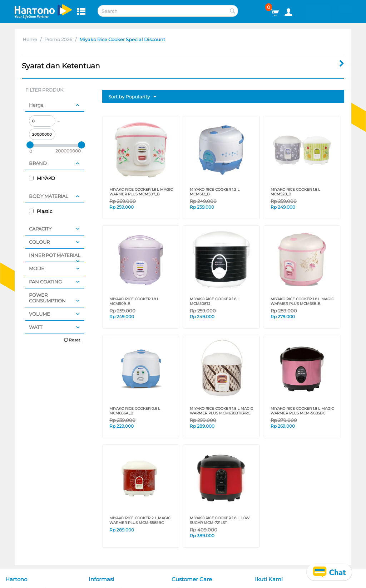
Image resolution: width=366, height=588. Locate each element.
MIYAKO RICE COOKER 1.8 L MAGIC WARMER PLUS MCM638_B (302, 301)
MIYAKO (42, 178)
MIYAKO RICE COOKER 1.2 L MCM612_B (215, 192)
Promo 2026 (58, 39)
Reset (75, 340)
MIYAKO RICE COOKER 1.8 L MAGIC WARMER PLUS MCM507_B (141, 192)
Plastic (41, 211)
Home (30, 39)
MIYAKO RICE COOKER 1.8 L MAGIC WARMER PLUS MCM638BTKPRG (221, 411)
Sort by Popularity (132, 97)
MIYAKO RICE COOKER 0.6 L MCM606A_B (135, 411)
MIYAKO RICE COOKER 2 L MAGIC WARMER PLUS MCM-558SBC (140, 520)
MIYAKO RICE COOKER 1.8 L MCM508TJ (215, 301)
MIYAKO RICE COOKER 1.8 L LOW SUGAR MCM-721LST (220, 520)
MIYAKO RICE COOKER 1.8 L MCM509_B (134, 301)
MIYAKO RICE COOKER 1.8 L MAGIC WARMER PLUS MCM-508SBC (302, 411)
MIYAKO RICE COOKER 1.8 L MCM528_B (295, 192)
